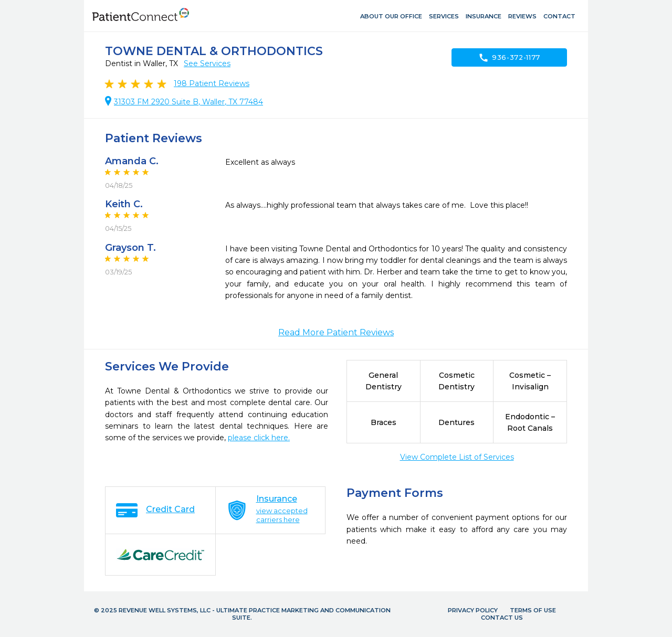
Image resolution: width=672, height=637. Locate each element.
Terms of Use (533, 610)
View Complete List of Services (457, 457)
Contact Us (502, 618)
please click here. (259, 438)
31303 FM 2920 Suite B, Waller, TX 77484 (188, 102)
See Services (207, 63)
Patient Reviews (212, 83)
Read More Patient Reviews (336, 332)
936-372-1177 (509, 58)
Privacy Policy (473, 610)
